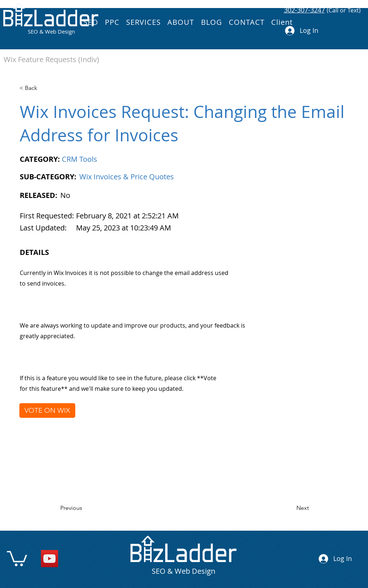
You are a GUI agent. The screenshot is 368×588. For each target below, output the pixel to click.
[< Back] (43, 88)
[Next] (291, 508)
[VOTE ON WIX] (47, 411)
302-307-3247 (304, 10)
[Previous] (84, 508)
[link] (17, 558)
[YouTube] (50, 559)
